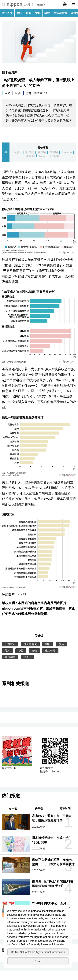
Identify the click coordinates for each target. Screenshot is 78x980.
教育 (29, 93)
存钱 (34, 651)
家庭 (7, 93)
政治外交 (7, 13)
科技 (47, 13)
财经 (19, 13)
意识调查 (10, 657)
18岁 (48, 644)
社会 (28, 13)
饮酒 (61, 644)
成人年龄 (50, 651)
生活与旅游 (60, 13)
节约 (7, 651)
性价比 (28, 657)
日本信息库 (9, 73)
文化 (38, 13)
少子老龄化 (30, 644)
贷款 (21, 651)
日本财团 (10, 644)
